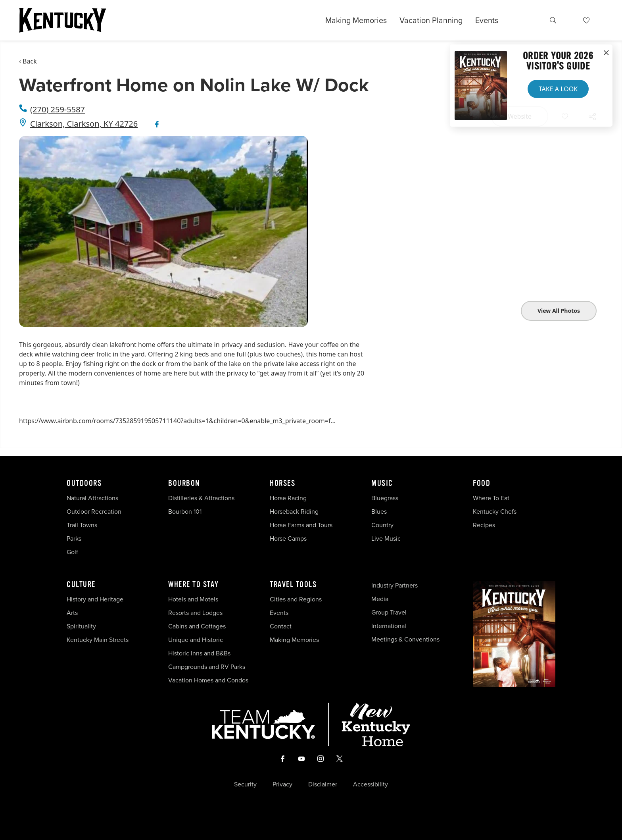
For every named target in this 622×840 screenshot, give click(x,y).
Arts (72, 613)
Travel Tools (293, 585)
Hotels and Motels (193, 599)
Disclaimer (323, 784)
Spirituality (82, 626)
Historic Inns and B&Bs (199, 653)
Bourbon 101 (185, 512)
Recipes (485, 525)
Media (380, 599)
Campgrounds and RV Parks (207, 667)
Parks (74, 538)
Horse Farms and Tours (301, 525)
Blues (379, 512)
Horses (282, 484)
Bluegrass (385, 498)
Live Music (386, 538)
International (389, 626)
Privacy (282, 784)
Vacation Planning (431, 20)
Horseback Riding (294, 512)
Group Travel (389, 612)
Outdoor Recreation (94, 512)
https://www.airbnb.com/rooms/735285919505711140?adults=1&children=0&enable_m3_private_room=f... (177, 421)
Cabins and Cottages (197, 626)
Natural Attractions (92, 498)
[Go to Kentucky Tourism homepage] (63, 20)
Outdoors (84, 484)
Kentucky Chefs (495, 512)
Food (482, 484)
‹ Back (28, 61)
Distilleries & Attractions (201, 498)
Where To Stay (194, 585)
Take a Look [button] (558, 89)
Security (245, 784)
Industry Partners (395, 585)
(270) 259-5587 (58, 109)
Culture (81, 585)
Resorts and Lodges (195, 613)
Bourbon (184, 484)
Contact (281, 626)
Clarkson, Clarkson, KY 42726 (84, 124)
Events (487, 20)
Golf (72, 552)
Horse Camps (288, 538)
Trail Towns (82, 525)
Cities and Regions (296, 599)
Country (382, 525)
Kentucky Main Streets (98, 640)
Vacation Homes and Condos (208, 680)
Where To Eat (491, 498)
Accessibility (371, 784)
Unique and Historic (196, 640)
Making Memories (356, 20)
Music (382, 484)
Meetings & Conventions (405, 639)
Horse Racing (288, 498)
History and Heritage (96, 599)
